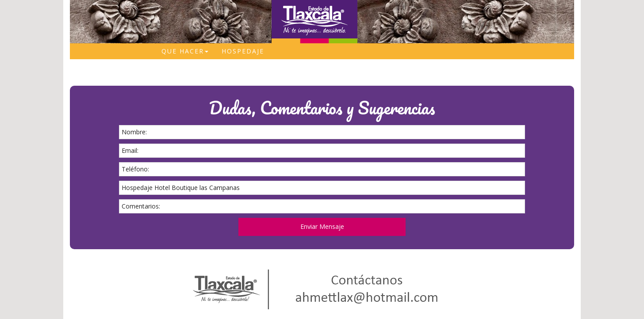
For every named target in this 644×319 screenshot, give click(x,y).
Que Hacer (185, 51)
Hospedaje (243, 51)
